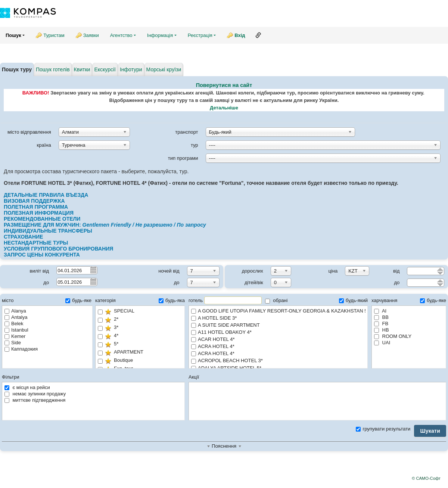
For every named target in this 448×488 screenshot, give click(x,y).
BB (381, 317)
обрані (276, 300)
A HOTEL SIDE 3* (278, 318)
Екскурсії (105, 69)
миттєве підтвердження (35, 400)
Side (13, 343)
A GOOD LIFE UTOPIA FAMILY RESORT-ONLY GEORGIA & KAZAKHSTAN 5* (278, 311)
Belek (14, 324)
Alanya (15, 311)
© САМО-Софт (426, 478)
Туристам (54, 35)
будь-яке (78, 300)
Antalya (16, 317)
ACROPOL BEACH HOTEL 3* (278, 361)
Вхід (240, 35)
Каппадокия (21, 349)
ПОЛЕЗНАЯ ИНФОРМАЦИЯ (39, 213)
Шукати (430, 431)
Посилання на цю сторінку (258, 35)
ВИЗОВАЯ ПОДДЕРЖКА (34, 201)
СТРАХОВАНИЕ (24, 237)
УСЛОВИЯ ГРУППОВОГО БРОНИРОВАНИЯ (59, 249)
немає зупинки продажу (35, 394)
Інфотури (131, 69)
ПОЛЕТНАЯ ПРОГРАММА (36, 207)
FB (381, 324)
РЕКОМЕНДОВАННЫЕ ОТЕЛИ (42, 219)
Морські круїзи (164, 69)
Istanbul (16, 330)
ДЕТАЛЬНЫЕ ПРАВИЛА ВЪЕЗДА (47, 195)
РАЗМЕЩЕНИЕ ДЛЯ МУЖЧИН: (105, 225)
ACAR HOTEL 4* (278, 340)
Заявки (91, 35)
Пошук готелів (53, 69)
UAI (382, 343)
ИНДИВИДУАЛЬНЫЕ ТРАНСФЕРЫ (48, 231)
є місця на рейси (27, 387)
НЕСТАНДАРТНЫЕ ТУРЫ (36, 243)
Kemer (15, 336)
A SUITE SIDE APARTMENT (278, 325)
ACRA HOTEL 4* (278, 347)
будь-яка (172, 300)
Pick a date (93, 270)
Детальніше (224, 108)
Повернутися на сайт (224, 85)
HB (382, 330)
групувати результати (383, 429)
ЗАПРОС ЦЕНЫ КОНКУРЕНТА (42, 255)
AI (380, 311)
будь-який (353, 300)
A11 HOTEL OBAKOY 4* (278, 332)
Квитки (82, 69)
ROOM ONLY (393, 336)
